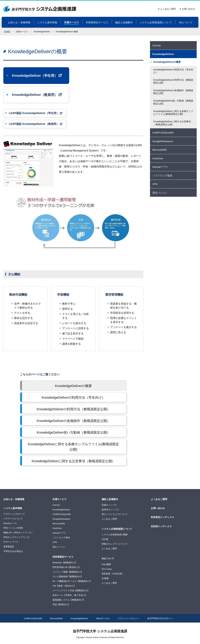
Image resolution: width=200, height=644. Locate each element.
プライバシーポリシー (128, 618)
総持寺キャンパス (110, 510)
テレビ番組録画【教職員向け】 (68, 577)
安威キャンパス (109, 505)
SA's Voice (107, 569)
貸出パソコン (59, 547)
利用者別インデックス (162, 517)
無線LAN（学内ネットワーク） (18, 533)
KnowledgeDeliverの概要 (167, 62)
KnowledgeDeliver (61, 510)
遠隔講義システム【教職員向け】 (69, 600)
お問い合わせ (188, 9)
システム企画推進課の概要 (115, 535)
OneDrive (57, 528)
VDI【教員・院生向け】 (64, 586)
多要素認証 (9, 547)
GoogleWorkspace (61, 519)
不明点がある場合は (13, 551)
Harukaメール (10, 523)
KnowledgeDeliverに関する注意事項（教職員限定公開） (172, 123)
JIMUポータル (103, 618)
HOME (7, 32)
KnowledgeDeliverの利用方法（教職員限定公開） (173, 81)
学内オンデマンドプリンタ (16, 537)
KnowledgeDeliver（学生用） (35, 76)
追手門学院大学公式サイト (160, 618)
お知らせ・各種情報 (19, 22)
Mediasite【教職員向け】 (65, 563)
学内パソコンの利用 (13, 528)
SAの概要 (106, 564)
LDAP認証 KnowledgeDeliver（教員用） (34, 124)
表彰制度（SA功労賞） (113, 574)
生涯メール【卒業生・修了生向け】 (70, 595)
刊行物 (105, 539)
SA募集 (105, 578)
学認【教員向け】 (61, 604)
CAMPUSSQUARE (62, 514)
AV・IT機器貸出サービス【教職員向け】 (72, 581)
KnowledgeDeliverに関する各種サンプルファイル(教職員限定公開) (173, 113)
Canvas (56, 505)
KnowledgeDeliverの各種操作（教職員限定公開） (173, 92)
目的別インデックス (161, 526)
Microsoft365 (59, 524)
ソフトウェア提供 (61, 538)
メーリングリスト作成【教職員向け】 (71, 590)
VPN (55, 542)
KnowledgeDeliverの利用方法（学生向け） (173, 71)
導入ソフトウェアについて (115, 514)
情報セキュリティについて (115, 544)
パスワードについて (13, 519)
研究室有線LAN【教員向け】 (66, 567)
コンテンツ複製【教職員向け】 (68, 572)
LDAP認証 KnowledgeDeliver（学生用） (34, 113)
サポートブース (11, 542)
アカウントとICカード (14, 514)
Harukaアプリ (59, 533)
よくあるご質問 (168, 9)
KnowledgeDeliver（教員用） (35, 95)
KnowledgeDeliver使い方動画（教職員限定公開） (173, 102)
